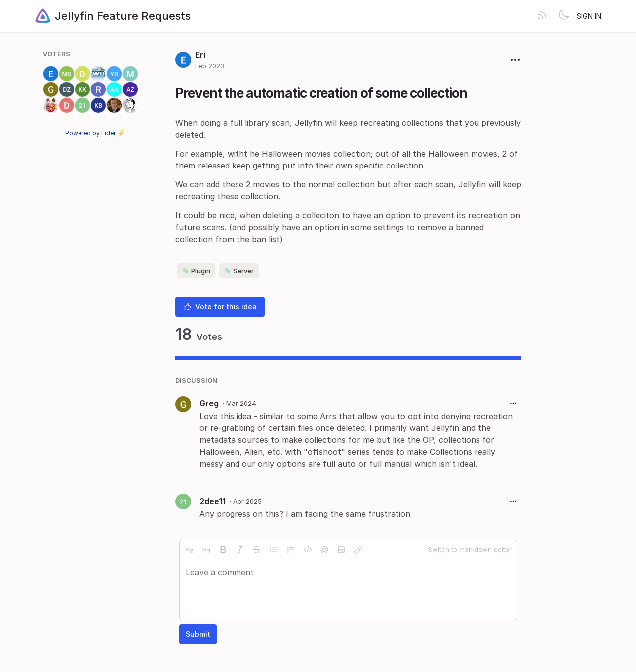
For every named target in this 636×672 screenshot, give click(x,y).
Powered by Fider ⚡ (95, 133)
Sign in (589, 16)
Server (239, 271)
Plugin (196, 271)
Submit (198, 634)
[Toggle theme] (564, 16)
